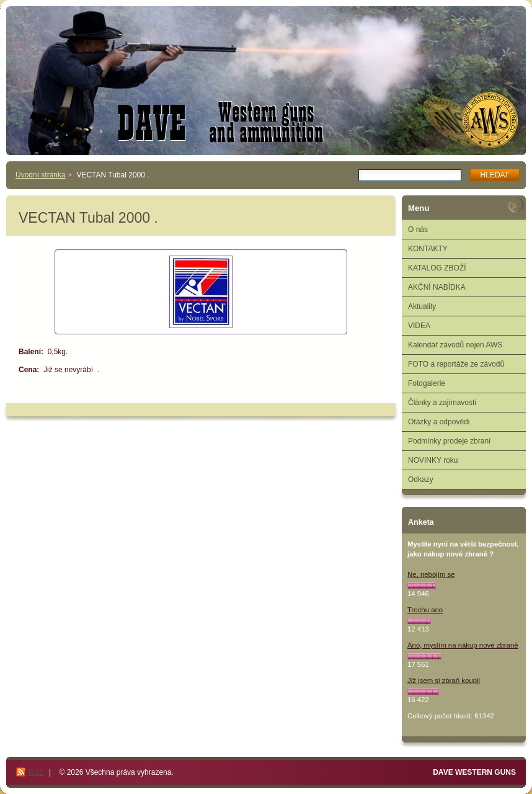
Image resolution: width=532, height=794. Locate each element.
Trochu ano (425, 610)
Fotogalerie (427, 383)
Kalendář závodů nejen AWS (455, 345)
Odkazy (421, 480)
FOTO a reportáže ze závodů (456, 364)
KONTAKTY (428, 249)
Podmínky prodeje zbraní (449, 441)
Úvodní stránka (41, 175)
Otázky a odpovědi (439, 422)
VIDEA (419, 326)
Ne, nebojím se (431, 574)
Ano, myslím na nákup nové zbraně (463, 645)
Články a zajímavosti (442, 403)
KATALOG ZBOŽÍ (437, 268)
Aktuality (422, 306)
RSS (36, 772)
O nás (418, 230)
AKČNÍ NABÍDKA (437, 287)
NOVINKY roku (433, 460)
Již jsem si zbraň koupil (444, 680)
